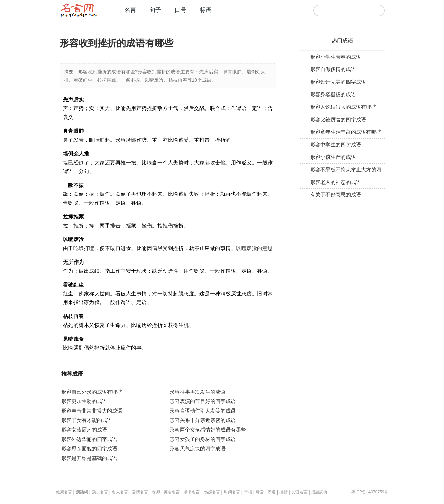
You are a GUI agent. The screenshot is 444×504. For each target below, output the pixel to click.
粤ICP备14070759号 (370, 492)
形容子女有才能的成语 (87, 420)
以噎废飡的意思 (255, 248)
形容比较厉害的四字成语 (338, 119)
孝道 (272, 492)
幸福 (248, 492)
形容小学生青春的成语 (336, 57)
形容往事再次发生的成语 (198, 392)
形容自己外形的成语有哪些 (92, 392)
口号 (181, 10)
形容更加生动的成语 (84, 401)
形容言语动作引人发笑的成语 (203, 411)
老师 (156, 492)
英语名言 (172, 492)
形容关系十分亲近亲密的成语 (203, 420)
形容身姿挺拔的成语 (333, 94)
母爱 (260, 492)
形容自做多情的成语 (333, 69)
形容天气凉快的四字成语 (198, 449)
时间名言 (232, 492)
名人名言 (120, 492)
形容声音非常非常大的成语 (92, 411)
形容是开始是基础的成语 (89, 458)
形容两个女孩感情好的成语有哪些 (208, 430)
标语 (206, 10)
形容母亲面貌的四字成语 (89, 449)
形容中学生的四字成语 (336, 144)
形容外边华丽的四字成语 (89, 439)
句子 (155, 10)
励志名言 (100, 492)
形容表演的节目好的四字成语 (203, 401)
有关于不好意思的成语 (336, 195)
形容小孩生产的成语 (333, 157)
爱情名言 (140, 492)
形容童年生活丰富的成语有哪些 (346, 132)
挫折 (283, 492)
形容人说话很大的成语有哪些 (343, 107)
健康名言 (64, 492)
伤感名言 (212, 492)
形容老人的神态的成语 (336, 182)
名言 (130, 10)
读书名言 (192, 492)
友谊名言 (299, 492)
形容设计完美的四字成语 (338, 82)
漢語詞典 (319, 492)
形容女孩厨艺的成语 (84, 430)
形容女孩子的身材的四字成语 (203, 439)
